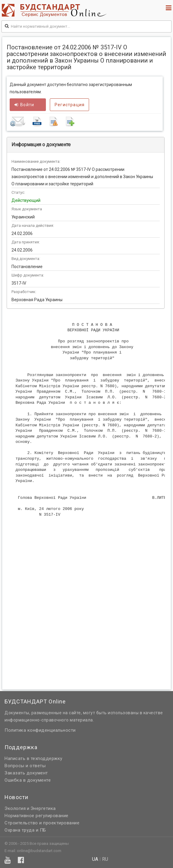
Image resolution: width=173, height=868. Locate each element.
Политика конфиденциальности (40, 730)
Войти (24, 105)
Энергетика (43, 808)
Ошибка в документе (28, 780)
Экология (15, 808)
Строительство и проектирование (42, 823)
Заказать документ (26, 773)
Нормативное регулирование (37, 816)
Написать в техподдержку (34, 758)
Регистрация (70, 105)
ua (95, 859)
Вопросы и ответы (25, 766)
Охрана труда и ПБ (25, 830)
